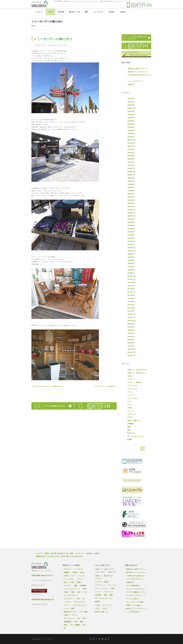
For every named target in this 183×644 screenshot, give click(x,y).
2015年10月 (131, 355)
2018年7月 (131, 257)
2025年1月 (131, 99)
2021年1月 (131, 168)
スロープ (67, 605)
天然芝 (66, 592)
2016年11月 (131, 317)
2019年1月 (131, 244)
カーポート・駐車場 (134, 382)
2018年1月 (131, 273)
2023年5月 (131, 115)
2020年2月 (131, 203)
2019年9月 (131, 219)
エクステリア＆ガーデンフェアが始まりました (48, 386)
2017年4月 (131, 302)
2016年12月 (131, 314)
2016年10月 (131, 321)
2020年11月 (131, 175)
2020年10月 (131, 178)
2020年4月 (131, 197)
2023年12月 (131, 108)
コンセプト (39, 12)
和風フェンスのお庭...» (134, 605)
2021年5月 (131, 159)
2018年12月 (131, 248)
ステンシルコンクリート (72, 589)
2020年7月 (131, 187)
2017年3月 (131, 305)
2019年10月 (131, 216)
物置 (86, 12)
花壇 (73, 592)
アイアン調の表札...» (133, 586)
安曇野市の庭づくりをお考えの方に (47, 556)
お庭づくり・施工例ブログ (136, 373)
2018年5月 (131, 260)
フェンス (130, 411)
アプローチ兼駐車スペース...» (136, 592)
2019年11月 (131, 213)
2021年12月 (131, 140)
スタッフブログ (133, 398)
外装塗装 (130, 424)
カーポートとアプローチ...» (136, 595)
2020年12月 (131, 172)
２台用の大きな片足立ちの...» (136, 576)
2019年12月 (131, 210)
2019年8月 (131, 222)
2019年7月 (131, 225)
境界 (73, 608)
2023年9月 (131, 111)
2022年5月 (131, 124)
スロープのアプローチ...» (135, 579)
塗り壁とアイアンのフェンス (137, 72)
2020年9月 (131, 181)
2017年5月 (131, 298)
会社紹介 (112, 12)
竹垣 (76, 622)
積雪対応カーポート (71, 612)
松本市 (82, 572)
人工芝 (130, 417)
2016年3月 (131, 340)
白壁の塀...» (131, 582)
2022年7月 (131, 118)
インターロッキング (79, 605)
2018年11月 (131, 251)
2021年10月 (131, 146)
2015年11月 (131, 352)
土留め (66, 615)
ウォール (80, 579)
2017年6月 (131, 295)
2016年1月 (131, 346)
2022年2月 (131, 134)
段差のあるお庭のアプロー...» (136, 569)
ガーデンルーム (133, 389)
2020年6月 (131, 191)
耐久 (84, 625)
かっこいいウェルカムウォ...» (136, 589)
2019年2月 (131, 241)
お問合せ (123, 12)
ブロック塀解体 (75, 625)
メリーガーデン (98, 12)
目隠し (79, 582)
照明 (84, 589)
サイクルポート (69, 599)
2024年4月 (131, 102)
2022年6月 (131, 121)
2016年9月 (131, 324)
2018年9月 (131, 254)
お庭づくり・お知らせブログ (137, 370)
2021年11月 (131, 143)
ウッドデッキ (79, 569)
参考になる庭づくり (134, 420)
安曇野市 (67, 572)
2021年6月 (131, 156)
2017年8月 (131, 289)
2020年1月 (131, 206)
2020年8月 (131, 184)
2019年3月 (131, 238)
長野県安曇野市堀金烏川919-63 (42, 575)
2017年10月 (131, 283)
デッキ (130, 405)
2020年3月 (131, 200)
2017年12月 (131, 276)
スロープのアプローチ (135, 81)
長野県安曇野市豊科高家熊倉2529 (43, 599)
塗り (79, 599)
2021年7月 (131, 153)
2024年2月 (131, 105)
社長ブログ (131, 433)
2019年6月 (131, 229)
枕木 (65, 582)
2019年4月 (131, 235)
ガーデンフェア (133, 386)
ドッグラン (68, 602)
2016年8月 (131, 327)
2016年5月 (131, 333)
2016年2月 (131, 343)
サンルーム (131, 395)
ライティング (132, 414)
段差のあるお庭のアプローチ (137, 69)
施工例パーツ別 (74, 12)
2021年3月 (131, 162)
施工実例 (61, 12)
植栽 (129, 427)
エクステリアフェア (71, 595)
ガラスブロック (79, 602)
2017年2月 (131, 308)
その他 (130, 376)
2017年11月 (131, 279)
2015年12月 (131, 349)
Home (33, 26)
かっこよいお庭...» (133, 599)
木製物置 (83, 586)
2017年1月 (131, 311)
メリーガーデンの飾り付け (53, 39)
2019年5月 (131, 232)
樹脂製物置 (68, 622)
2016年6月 (131, 330)
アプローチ (131, 379)
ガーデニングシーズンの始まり (105, 386)
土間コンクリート (70, 576)
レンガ (66, 608)
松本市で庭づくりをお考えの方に (72, 556)
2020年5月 (131, 194)
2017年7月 (131, 292)
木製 (78, 592)
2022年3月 (131, 130)
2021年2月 (131, 165)
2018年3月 (131, 267)
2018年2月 (131, 270)
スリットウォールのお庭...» (136, 602)
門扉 (84, 618)
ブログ (51, 12)
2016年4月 (131, 336)
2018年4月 (131, 264)
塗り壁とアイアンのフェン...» (136, 572)
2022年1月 (131, 137)
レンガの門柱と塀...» (133, 612)
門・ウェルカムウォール (136, 436)
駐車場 (130, 439)
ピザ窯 (130, 408)
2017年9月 (131, 286)
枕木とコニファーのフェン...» (136, 608)
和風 (65, 625)
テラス (130, 401)
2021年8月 (131, 149)
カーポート (68, 586)
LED (78, 618)
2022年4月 (131, 127)
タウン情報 (84, 612)
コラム (130, 392)
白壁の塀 (131, 84)
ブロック (74, 615)
